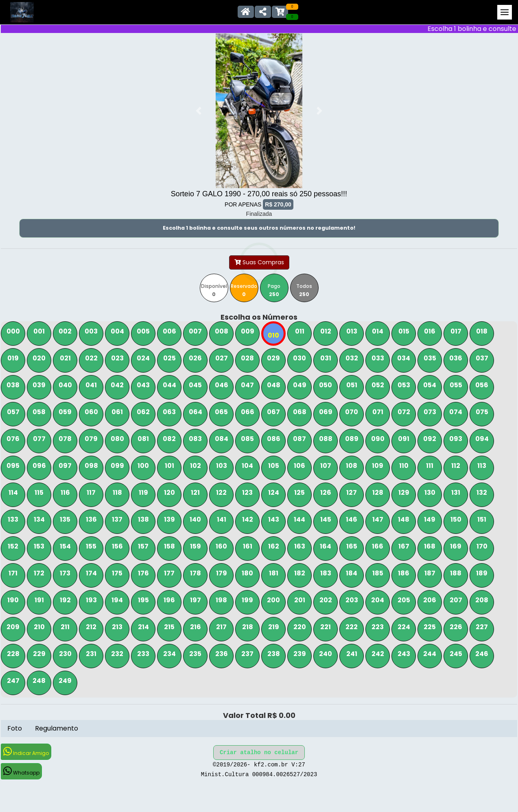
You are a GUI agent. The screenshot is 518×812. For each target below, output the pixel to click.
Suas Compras (259, 262)
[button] (199, 111)
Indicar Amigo (26, 752)
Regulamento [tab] (57, 728)
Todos (304, 290)
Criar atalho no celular (259, 753)
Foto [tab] (15, 728)
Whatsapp (21, 771)
